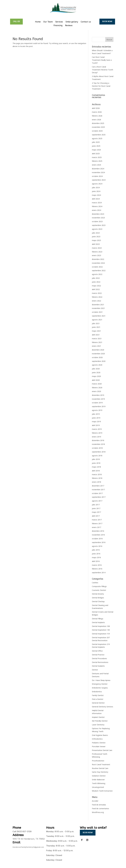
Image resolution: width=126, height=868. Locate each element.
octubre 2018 (97, 448)
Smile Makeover (98, 780)
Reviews (69, 26)
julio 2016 (96, 550)
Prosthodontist (98, 761)
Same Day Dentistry (100, 772)
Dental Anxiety (98, 594)
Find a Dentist (98, 699)
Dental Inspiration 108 (101, 626)
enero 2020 (96, 391)
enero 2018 (96, 482)
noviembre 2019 (98, 399)
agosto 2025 (97, 138)
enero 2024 (96, 210)
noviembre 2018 (98, 444)
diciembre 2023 (98, 214)
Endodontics (97, 692)
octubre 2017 (97, 493)
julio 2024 (96, 187)
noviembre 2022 (98, 263)
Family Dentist (98, 695)
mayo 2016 (96, 557)
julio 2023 (96, 233)
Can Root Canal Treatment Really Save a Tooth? (102, 60)
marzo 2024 (97, 203)
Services (59, 22)
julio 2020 (96, 369)
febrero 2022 (97, 297)
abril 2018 (96, 471)
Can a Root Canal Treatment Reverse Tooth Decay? (102, 70)
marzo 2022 (97, 293)
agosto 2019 (97, 410)
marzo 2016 (97, 565)
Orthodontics (97, 739)
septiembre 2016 (99, 542)
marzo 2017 (97, 520)
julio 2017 (96, 505)
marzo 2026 (97, 112)
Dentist (95, 670)
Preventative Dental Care (102, 750)
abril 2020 (96, 380)
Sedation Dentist (99, 776)
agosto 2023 (97, 229)
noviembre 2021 (98, 308)
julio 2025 (96, 142)
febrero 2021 (97, 342)
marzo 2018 (97, 474)
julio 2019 (96, 414)
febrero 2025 (97, 161)
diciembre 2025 (98, 123)
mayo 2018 (96, 467)
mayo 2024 (96, 195)
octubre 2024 (97, 176)
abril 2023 (96, 244)
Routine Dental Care (100, 768)
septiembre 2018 (99, 452)
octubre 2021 (97, 312)
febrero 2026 (97, 116)
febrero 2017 (97, 523)
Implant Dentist (98, 717)
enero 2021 (96, 346)
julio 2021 (96, 323)
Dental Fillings (98, 619)
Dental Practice (98, 655)
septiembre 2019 (99, 406)
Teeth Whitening (99, 783)
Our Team (48, 22)
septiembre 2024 (99, 180)
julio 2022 (96, 278)
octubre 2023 (97, 221)
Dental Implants (98, 622)
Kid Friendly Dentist (100, 721)
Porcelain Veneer (99, 746)
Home (38, 22)
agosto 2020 (97, 365)
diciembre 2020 (98, 350)
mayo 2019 (96, 421)
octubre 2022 (97, 267)
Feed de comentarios (100, 808)
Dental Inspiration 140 (101, 630)
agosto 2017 (97, 501)
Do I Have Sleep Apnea (101, 680)
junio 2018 (96, 463)
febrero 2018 (97, 478)
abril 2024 (96, 199)
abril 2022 (96, 289)
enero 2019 (96, 437)
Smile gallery (72, 22)
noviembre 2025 (98, 127)
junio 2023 (96, 237)
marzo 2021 (97, 339)
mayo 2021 (96, 331)
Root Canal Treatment (101, 764)
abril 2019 (96, 425)
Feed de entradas (99, 805)
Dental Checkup (98, 601)
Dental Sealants (98, 666)
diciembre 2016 (98, 531)
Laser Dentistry (98, 725)
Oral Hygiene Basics (100, 735)
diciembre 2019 (98, 395)
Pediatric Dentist (99, 743)
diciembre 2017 (98, 486)
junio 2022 (96, 282)
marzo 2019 (97, 429)
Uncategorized (98, 787)
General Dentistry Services (102, 707)
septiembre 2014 (99, 573)
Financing (58, 26)
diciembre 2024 (98, 169)
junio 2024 (96, 191)
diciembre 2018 (98, 440)
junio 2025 (96, 146)
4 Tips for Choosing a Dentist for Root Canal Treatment (101, 86)
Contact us (86, 22)
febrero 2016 (97, 569)
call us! (16, 22)
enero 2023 (96, 255)
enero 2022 (96, 301)
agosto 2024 (97, 184)
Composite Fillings (99, 586)
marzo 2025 (97, 157)
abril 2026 (96, 108)
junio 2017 (96, 508)
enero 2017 (96, 527)
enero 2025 (96, 165)
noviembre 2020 (98, 354)
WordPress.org (98, 812)
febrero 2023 (97, 252)
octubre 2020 (97, 357)
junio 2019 (96, 418)
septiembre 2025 (99, 135)
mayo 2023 (96, 240)
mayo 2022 (96, 286)
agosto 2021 (97, 320)
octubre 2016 (97, 539)
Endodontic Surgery (100, 688)
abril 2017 (96, 516)
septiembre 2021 (99, 316)
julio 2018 (96, 459)
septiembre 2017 (99, 497)
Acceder (95, 801)
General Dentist (98, 703)
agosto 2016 (97, 546)
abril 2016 (96, 561)
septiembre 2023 (99, 225)
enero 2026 (96, 120)
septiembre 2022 (99, 270)
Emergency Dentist (100, 684)
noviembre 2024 (98, 172)
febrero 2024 (97, 206)
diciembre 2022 (98, 259)
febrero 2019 (97, 433)
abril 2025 (96, 154)
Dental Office (97, 651)
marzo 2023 (97, 248)
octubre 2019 (97, 403)
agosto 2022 (97, 274)
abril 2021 (96, 335)
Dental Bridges (98, 598)
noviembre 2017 (98, 490)
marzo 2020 (97, 384)
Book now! (107, 22)
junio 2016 (96, 554)
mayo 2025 (96, 150)
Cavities (95, 583)
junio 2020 (96, 372)
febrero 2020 (97, 388)
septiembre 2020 (99, 361)
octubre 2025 (97, 131)
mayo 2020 (96, 376)
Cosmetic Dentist (99, 590)
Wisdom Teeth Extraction (102, 791)
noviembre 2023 (98, 218)
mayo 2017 (96, 512)
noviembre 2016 (98, 535)
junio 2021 (96, 327)
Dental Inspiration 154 (101, 634)
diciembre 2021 (98, 305)
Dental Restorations (100, 662)
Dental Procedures (99, 658)
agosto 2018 (97, 456)
